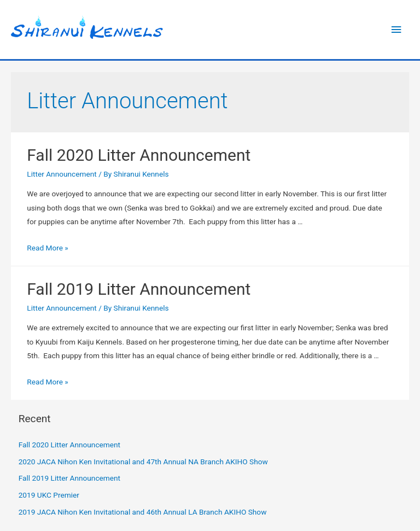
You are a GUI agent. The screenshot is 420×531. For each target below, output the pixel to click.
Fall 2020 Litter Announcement (139, 155)
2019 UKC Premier (49, 495)
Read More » (48, 248)
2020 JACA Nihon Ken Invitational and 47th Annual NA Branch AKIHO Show (143, 462)
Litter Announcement (62, 174)
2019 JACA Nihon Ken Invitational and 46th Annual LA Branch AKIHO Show (143, 512)
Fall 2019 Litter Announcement (139, 289)
